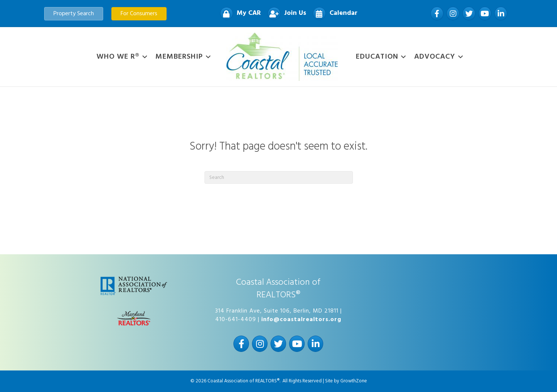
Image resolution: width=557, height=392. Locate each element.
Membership (179, 57)
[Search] (279, 177)
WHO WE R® (118, 57)
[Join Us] (285, 14)
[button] (74, 14)
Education (377, 57)
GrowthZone (354, 381)
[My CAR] (239, 14)
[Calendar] (333, 14)
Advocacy (435, 57)
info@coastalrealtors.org (301, 320)
